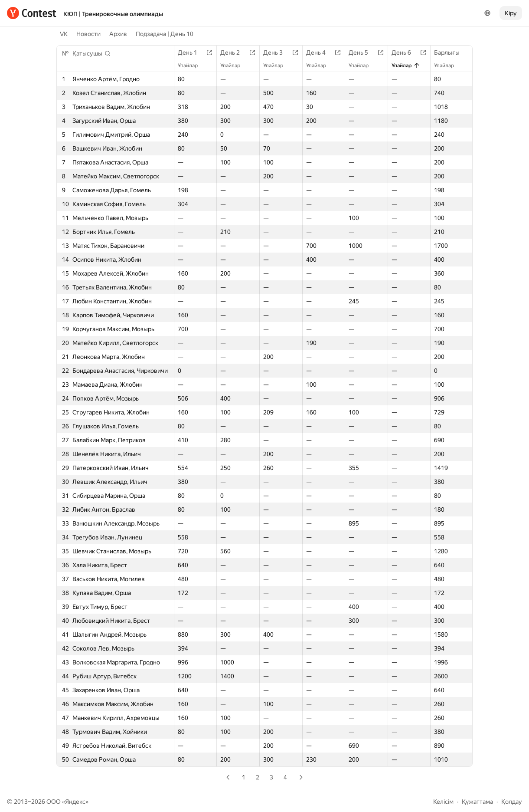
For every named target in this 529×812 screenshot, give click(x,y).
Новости (88, 34)
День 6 (406, 53)
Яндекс (75, 802)
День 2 (234, 53)
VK (64, 34)
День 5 (363, 53)
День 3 (277, 53)
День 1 (192, 53)
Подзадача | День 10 (165, 34)
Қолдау (512, 802)
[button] (92, 53)
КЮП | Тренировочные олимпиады (113, 14)
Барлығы (451, 53)
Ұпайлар (192, 66)
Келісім (443, 802)
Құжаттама (477, 802)
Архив (118, 34)
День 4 (320, 53)
